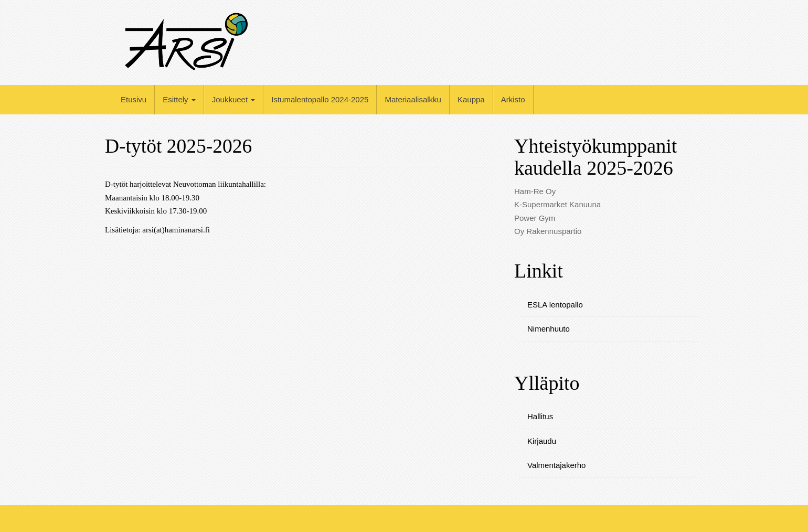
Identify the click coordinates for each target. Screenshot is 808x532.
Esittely (179, 99)
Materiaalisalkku (413, 99)
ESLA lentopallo (555, 305)
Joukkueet (234, 99)
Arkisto (513, 99)
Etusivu (134, 99)
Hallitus (540, 416)
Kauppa (471, 99)
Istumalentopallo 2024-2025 (320, 99)
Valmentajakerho (556, 465)
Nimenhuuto (549, 329)
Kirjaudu (542, 441)
